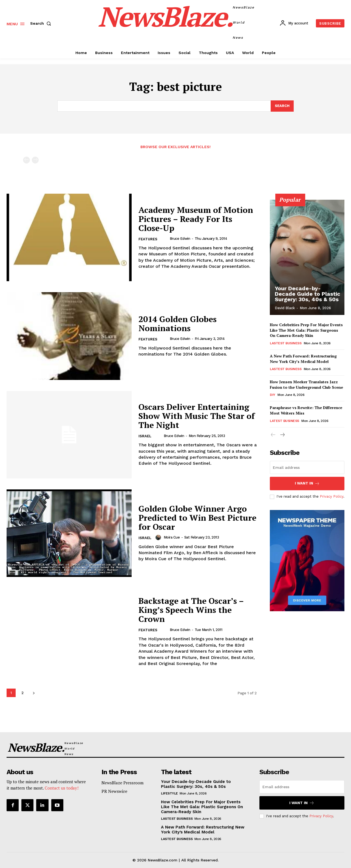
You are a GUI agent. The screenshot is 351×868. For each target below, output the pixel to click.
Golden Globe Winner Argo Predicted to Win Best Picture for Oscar (197, 518)
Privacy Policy (332, 497)
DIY (273, 395)
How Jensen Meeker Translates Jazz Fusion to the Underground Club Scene (306, 384)
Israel (145, 436)
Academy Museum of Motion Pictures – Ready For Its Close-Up (196, 219)
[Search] (282, 106)
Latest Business (285, 421)
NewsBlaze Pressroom (122, 783)
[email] (307, 467)
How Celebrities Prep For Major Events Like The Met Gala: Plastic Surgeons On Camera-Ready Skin (306, 330)
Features (148, 239)
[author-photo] (165, 239)
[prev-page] (26, 160)
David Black (285, 308)
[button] (42, 23)
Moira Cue (172, 537)
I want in (307, 484)
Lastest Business (286, 343)
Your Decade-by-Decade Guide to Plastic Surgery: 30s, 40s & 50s (308, 294)
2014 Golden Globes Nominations (178, 324)
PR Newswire (114, 791)
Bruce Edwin (180, 239)
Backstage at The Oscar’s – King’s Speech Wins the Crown (191, 610)
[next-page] (34, 693)
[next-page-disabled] (35, 160)
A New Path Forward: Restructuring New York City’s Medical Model (303, 359)
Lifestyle (169, 793)
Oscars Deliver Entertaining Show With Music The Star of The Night (197, 416)
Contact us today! (62, 788)
